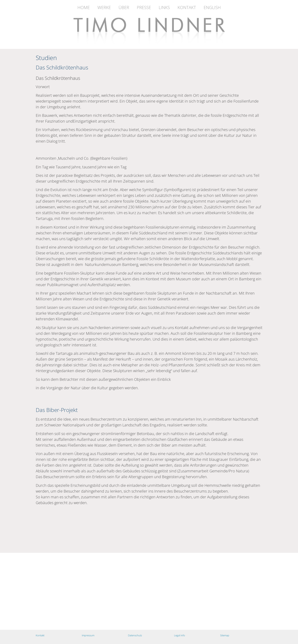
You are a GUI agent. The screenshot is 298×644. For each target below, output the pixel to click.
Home (84, 7)
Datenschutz (135, 635)
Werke (104, 7)
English (212, 7)
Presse (144, 7)
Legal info (180, 635)
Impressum (88, 635)
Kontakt (187, 7)
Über (124, 7)
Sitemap (225, 635)
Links (164, 7)
